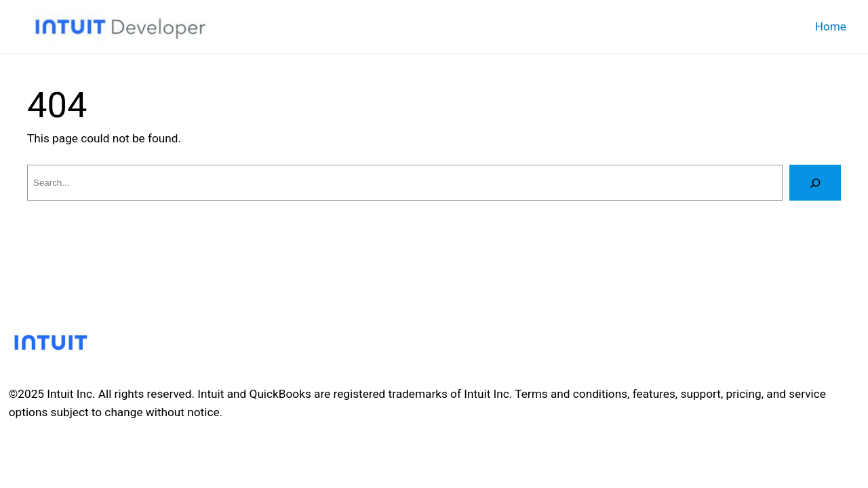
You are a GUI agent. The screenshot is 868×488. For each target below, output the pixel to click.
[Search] (815, 183)
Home (831, 26)
